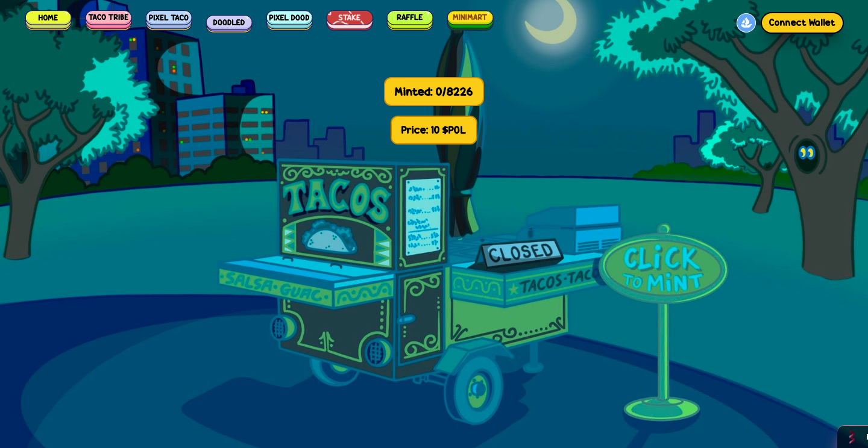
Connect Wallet (802, 23)
